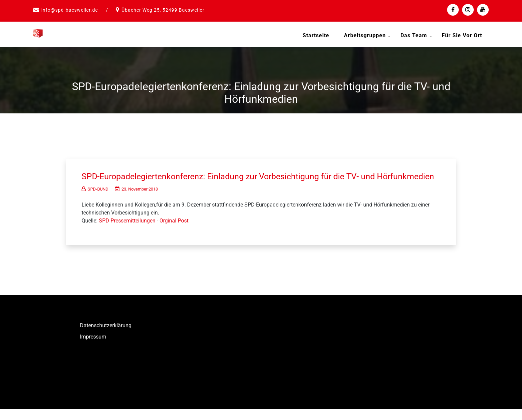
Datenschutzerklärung (106, 336)
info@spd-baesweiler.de (70, 10)
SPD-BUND (95, 200)
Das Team (414, 35)
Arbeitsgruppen (365, 35)
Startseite (316, 35)
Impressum (93, 348)
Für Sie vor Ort (462, 35)
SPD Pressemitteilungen (127, 232)
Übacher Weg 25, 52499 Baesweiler (163, 10)
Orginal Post (174, 232)
